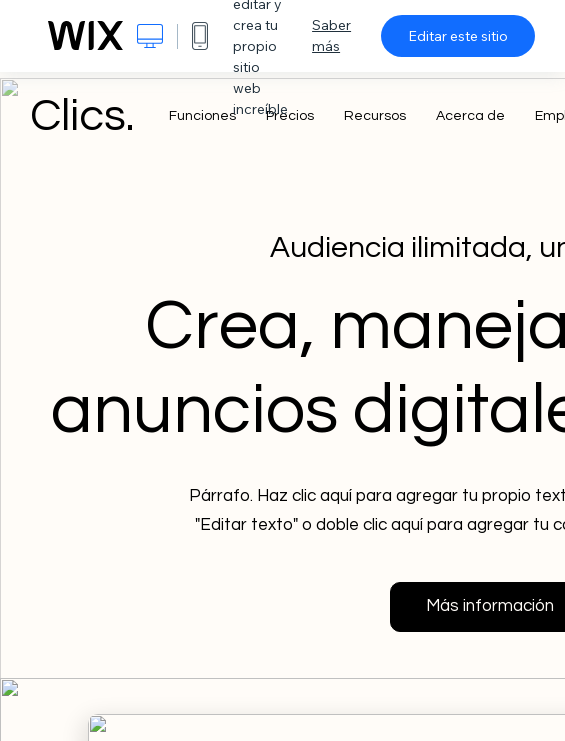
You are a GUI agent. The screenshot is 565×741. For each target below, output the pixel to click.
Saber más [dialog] (331, 35)
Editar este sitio (458, 36)
